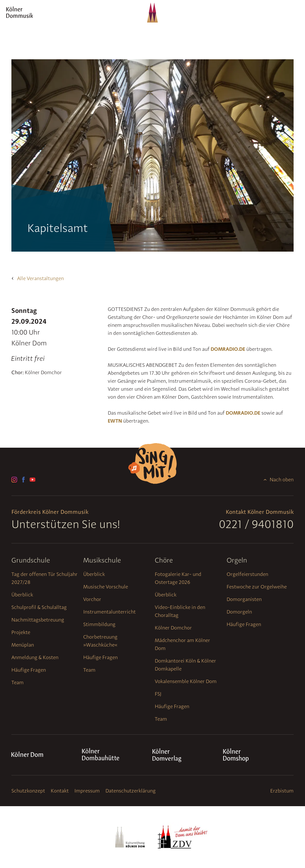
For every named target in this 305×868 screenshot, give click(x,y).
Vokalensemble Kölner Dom (186, 681)
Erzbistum (282, 791)
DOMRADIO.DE (228, 349)
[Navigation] (289, 18)
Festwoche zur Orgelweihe (257, 587)
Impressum (87, 791)
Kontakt (60, 791)
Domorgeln (239, 612)
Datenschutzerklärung (131, 791)
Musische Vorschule (106, 587)
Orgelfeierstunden (247, 574)
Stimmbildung (99, 624)
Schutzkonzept (28, 791)
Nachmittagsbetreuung (38, 620)
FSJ (158, 694)
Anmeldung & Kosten (35, 657)
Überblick (22, 595)
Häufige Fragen (29, 670)
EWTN (115, 421)
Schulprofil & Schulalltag (39, 607)
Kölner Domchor (173, 628)
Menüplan (23, 645)
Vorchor (92, 599)
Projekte (21, 632)
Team (18, 682)
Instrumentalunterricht (109, 612)
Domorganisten (244, 599)
